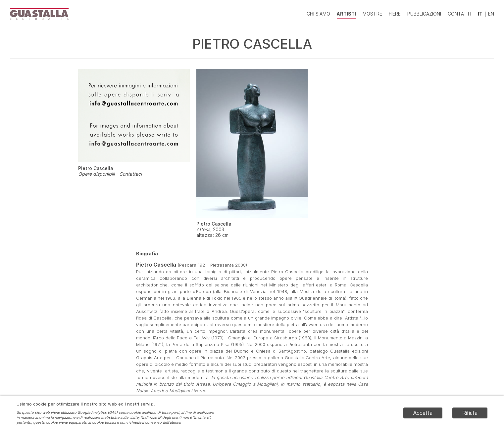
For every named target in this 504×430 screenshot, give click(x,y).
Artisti (346, 14)
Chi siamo (318, 14)
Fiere (395, 14)
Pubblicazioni (424, 14)
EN (491, 14)
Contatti (459, 14)
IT (480, 14)
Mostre (372, 14)
